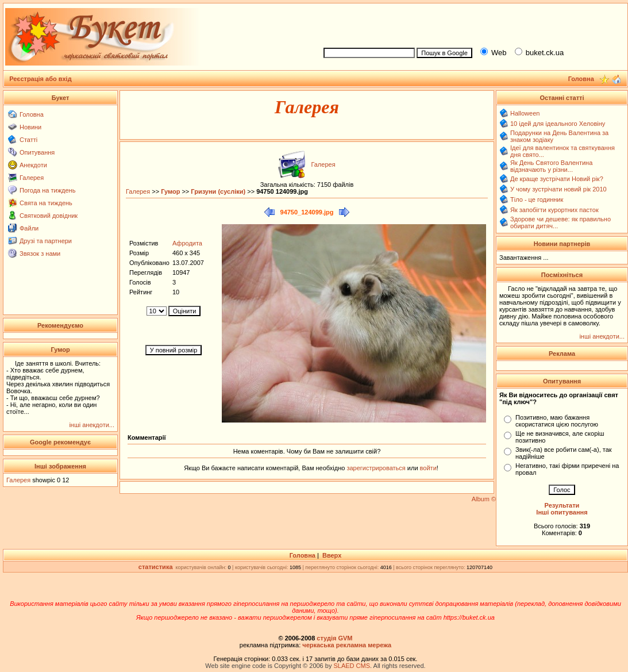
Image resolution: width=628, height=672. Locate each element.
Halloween (525, 113)
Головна (32, 114)
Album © (484, 499)
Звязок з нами (40, 254)
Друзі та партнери (46, 241)
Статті (28, 140)
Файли (29, 228)
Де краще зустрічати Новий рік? (557, 179)
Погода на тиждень (47, 190)
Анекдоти (33, 165)
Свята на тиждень (46, 203)
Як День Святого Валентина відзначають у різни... (551, 166)
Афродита (187, 243)
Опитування (37, 152)
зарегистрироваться (377, 468)
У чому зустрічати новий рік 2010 (558, 189)
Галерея (32, 178)
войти (427, 468)
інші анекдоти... (92, 425)
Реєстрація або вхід (41, 79)
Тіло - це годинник (537, 199)
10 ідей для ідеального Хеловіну (558, 124)
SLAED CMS (352, 666)
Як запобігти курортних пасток (554, 210)
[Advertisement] (471, 24)
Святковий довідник (49, 216)
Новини (30, 127)
